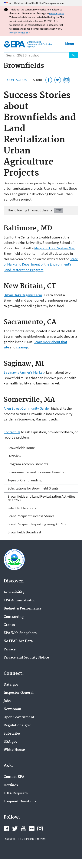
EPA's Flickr (32, 829)
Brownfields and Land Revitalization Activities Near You (41, 498)
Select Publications (22, 508)
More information (19, 32)
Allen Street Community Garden (27, 408)
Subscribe (12, 734)
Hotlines (11, 785)
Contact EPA (14, 777)
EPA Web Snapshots (20, 633)
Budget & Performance (23, 609)
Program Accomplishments (28, 464)
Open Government (19, 717)
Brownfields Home (21, 448)
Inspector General (19, 693)
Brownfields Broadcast (24, 532)
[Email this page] (67, 80)
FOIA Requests (16, 793)
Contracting (14, 617)
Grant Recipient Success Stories (31, 516)
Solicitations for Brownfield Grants (33, 488)
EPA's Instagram (40, 829)
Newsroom (12, 709)
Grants (9, 625)
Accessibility (14, 592)
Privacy (10, 650)
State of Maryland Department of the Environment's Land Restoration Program (41, 264)
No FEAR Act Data (18, 641)
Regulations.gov (17, 725)
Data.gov (11, 685)
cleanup (22, 347)
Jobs (7, 701)
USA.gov (11, 742)
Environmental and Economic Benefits (36, 472)
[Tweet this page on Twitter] (58, 80)
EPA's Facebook (6, 829)
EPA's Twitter (15, 829)
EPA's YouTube (23, 829)
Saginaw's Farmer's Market (24, 372)
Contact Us (17, 80)
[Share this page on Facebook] (49, 80)
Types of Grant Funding (24, 480)
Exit (59, 210)
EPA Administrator (19, 601)
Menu (70, 43)
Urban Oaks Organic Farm (23, 295)
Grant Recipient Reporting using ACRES (37, 524)
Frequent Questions (20, 802)
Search (74, 55)
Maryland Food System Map (55, 248)
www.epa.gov (57, 13)
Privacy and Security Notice (26, 658)
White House (14, 750)
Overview (14, 456)
